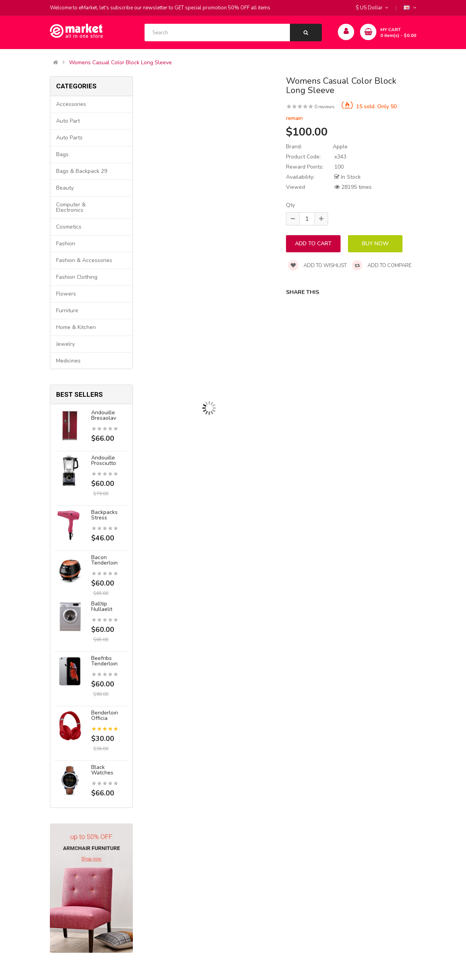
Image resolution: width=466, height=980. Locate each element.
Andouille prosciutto (104, 460)
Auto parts (69, 138)
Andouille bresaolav (104, 415)
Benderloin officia (105, 715)
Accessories (71, 104)
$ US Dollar (372, 8)
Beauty (65, 188)
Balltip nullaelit (102, 606)
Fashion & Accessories (84, 260)
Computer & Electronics (71, 207)
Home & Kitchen (76, 327)
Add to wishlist (317, 266)
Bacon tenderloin (104, 560)
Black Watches (102, 770)
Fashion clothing (77, 277)
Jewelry (65, 344)
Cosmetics (69, 227)
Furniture (67, 311)
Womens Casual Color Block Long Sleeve (120, 63)
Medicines (68, 361)
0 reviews (325, 107)
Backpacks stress (104, 515)
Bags (62, 154)
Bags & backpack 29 (82, 171)
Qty (290, 205)
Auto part (68, 121)
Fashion (66, 244)
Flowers (66, 294)
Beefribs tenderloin (104, 661)
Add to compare (382, 266)
